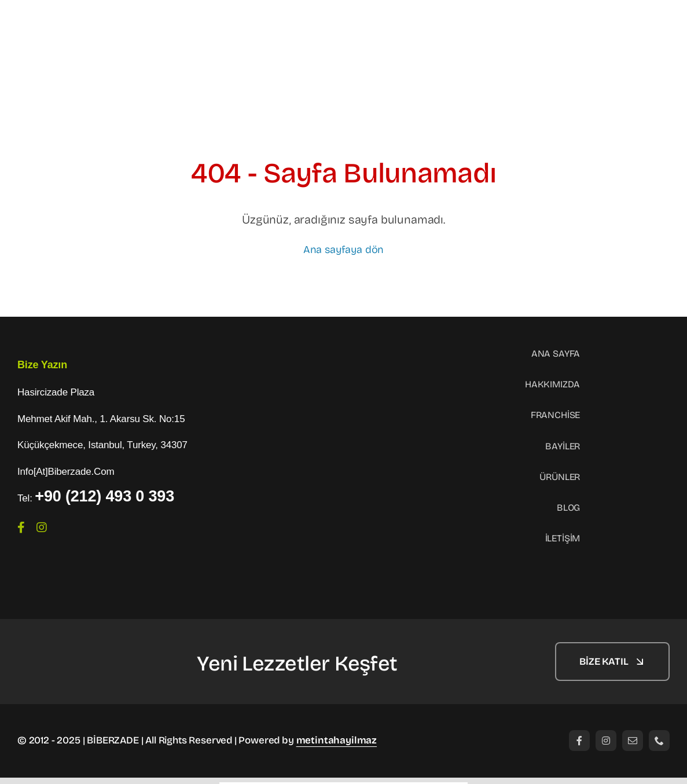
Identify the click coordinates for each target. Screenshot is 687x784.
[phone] (659, 741)
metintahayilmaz (337, 740)
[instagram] (42, 527)
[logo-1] (75, 647)
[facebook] (21, 527)
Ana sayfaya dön (343, 250)
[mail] (633, 741)
